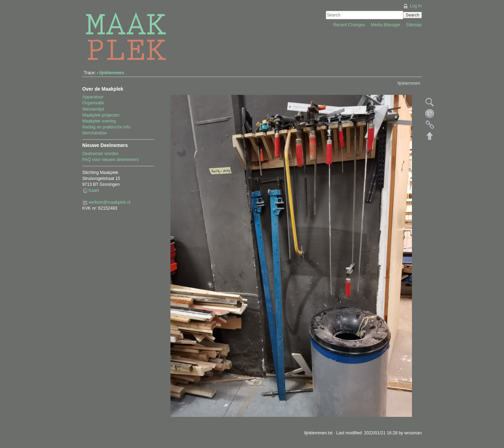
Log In (416, 6)
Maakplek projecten (101, 115)
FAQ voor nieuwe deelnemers (110, 160)
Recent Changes (350, 25)
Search (412, 15)
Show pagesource (430, 102)
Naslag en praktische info (106, 127)
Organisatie (93, 103)
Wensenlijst (93, 109)
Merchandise (94, 133)
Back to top (430, 136)
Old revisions (430, 113)
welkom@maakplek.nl (109, 202)
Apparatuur (93, 97)
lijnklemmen (112, 73)
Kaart (94, 190)
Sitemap (414, 25)
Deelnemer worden (100, 154)
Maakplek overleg (99, 121)
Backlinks (430, 125)
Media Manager (386, 25)
